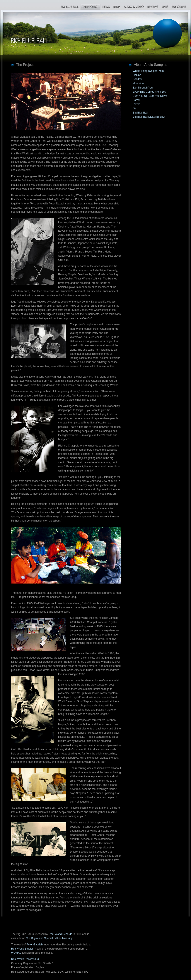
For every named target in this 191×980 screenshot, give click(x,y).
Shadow (137, 79)
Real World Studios (22, 949)
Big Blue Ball (140, 113)
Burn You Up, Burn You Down (150, 96)
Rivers (136, 104)
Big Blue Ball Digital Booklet (149, 117)
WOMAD (16, 953)
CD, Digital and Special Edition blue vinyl (49, 938)
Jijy (135, 108)
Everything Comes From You (149, 92)
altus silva (139, 83)
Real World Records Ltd (25, 959)
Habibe (137, 75)
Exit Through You (143, 88)
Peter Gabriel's (35, 945)
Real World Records (61, 934)
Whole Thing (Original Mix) (148, 71)
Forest (136, 100)
